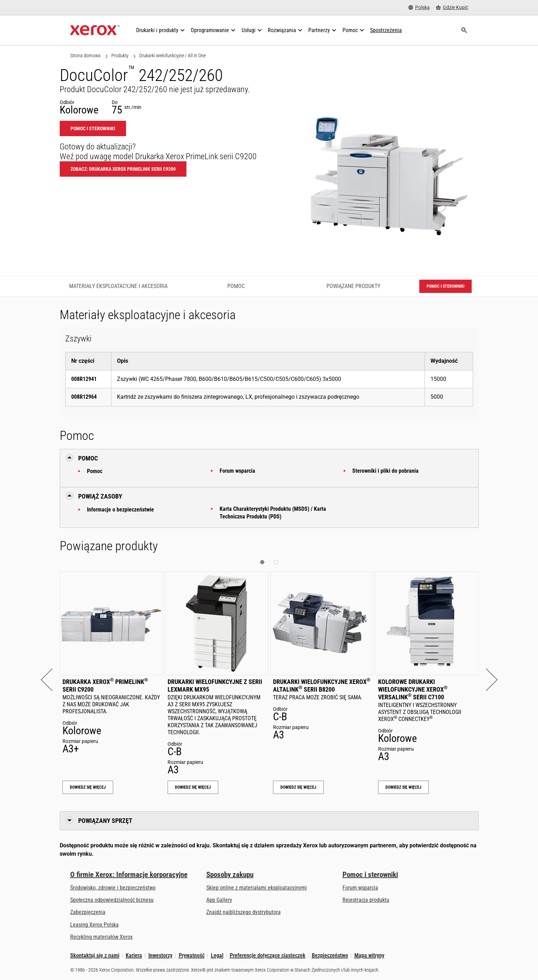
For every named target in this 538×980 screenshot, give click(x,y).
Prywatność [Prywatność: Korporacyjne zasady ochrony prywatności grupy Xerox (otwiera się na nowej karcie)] (192, 955)
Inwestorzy (160, 955)
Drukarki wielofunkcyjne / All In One (172, 56)
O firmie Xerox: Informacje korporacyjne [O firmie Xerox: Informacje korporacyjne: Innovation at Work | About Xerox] (129, 875)
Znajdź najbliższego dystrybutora (244, 912)
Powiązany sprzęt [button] (105, 821)
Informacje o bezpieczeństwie (120, 510)
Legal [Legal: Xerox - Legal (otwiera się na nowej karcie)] (217, 955)
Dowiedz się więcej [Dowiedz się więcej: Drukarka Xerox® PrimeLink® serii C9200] (88, 787)
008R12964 (84, 397)
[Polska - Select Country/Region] (419, 8)
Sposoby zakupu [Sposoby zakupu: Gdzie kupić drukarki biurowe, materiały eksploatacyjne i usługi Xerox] (230, 875)
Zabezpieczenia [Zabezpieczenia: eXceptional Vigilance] (88, 912)
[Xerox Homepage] (95, 30)
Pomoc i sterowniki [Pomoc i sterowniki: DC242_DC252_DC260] (93, 128)
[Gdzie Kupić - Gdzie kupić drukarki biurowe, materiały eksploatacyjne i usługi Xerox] (452, 8)
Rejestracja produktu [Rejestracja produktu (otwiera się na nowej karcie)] (366, 900)
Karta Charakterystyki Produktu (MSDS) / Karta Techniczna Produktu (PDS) (273, 513)
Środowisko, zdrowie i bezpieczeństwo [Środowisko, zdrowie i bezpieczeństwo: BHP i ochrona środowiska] (113, 888)
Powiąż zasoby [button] (100, 496)
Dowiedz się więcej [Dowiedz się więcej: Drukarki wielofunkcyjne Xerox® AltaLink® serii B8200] (298, 787)
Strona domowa (85, 56)
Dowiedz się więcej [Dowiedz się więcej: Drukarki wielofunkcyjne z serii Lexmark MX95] (193, 787)
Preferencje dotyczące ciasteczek (268, 955)
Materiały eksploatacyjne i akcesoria (118, 286)
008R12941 (84, 379)
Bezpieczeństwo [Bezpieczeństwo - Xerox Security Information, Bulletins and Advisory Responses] (330, 955)
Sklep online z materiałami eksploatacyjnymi (257, 888)
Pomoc (95, 471)
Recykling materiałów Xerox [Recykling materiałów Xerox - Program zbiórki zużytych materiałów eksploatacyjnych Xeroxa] (101, 937)
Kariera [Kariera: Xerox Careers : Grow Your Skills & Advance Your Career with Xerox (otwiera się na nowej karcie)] (134, 955)
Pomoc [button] (88, 458)
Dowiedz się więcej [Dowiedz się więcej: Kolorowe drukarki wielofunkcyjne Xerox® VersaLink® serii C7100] (403, 787)
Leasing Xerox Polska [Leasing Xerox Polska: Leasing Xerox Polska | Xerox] (94, 925)
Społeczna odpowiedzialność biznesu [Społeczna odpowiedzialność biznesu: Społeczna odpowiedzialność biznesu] (112, 900)
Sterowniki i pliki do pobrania (385, 471)
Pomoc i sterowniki (370, 875)
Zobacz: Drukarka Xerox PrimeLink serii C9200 (123, 169)
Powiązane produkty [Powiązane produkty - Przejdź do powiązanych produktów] (353, 286)
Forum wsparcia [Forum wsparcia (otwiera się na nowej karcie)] (360, 888)
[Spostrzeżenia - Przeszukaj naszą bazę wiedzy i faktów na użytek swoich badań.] (386, 30)
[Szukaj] (464, 30)
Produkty (120, 56)
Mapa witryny (369, 955)
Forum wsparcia (237, 471)
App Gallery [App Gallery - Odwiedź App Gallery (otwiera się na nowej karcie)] (219, 900)
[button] (52, 680)
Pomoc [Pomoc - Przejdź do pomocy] (236, 286)
